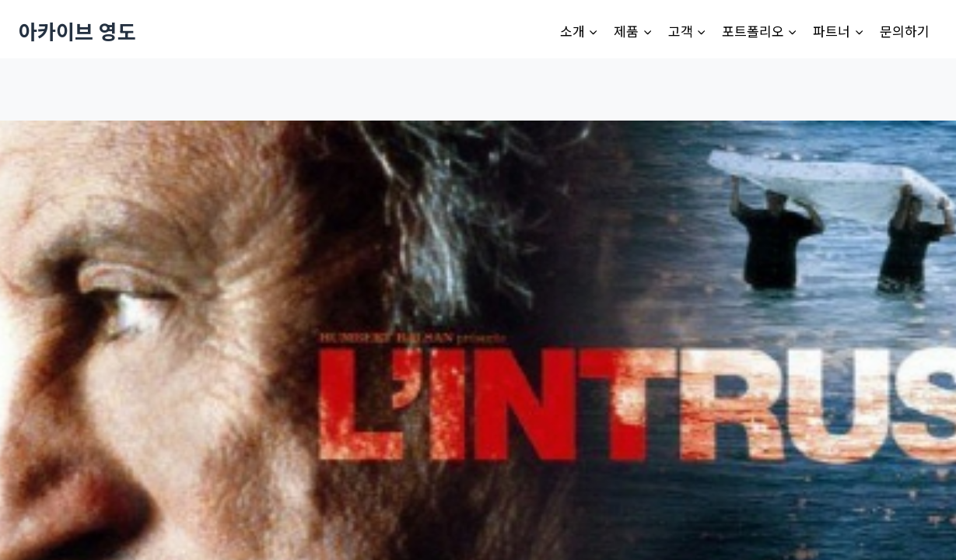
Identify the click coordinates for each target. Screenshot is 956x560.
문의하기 (905, 31)
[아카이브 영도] (77, 31)
